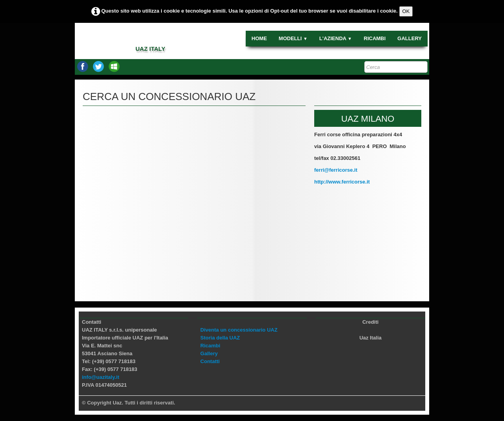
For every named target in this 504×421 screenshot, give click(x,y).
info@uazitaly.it (101, 377)
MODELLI (293, 38)
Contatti (210, 361)
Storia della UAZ (220, 338)
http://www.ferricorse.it (342, 182)
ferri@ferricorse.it (336, 170)
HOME (259, 38)
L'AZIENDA (336, 38)
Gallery (209, 353)
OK (406, 11)
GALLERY (409, 38)
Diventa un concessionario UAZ (239, 330)
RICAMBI (375, 38)
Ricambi (210, 346)
